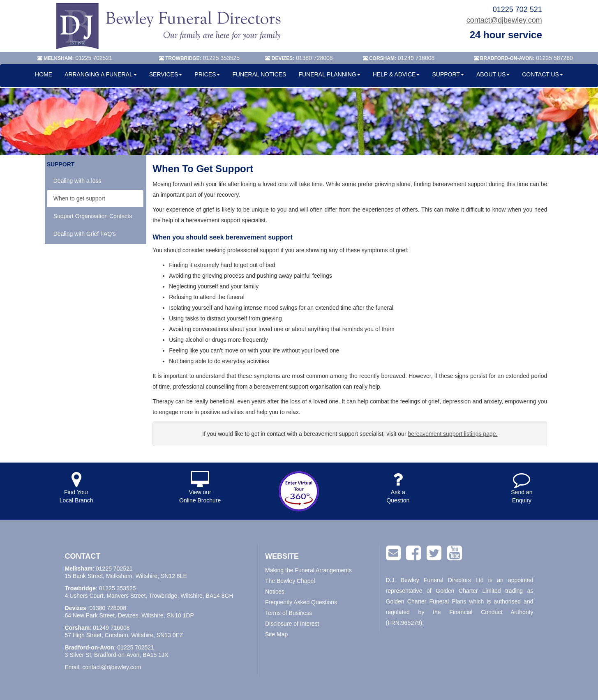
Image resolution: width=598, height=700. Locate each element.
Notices (275, 592)
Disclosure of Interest (292, 624)
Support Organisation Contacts (93, 216)
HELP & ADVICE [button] (396, 74)
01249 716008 (111, 628)
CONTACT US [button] (543, 74)
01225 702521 (114, 569)
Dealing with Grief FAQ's (85, 234)
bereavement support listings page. (453, 434)
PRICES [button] (207, 74)
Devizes (76, 608)
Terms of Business (289, 613)
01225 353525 (118, 588)
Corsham (77, 628)
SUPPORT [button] (448, 74)
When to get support (79, 198)
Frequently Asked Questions (301, 602)
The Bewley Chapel (290, 581)
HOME (44, 74)
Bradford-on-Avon (90, 647)
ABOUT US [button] (493, 74)
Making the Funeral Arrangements (308, 570)
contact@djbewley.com (504, 20)
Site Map (276, 634)
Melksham (79, 569)
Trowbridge (80, 588)
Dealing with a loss (77, 181)
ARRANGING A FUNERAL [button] (101, 74)
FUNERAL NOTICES (259, 74)
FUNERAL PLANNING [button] (329, 74)
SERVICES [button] (166, 74)
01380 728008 (108, 608)
